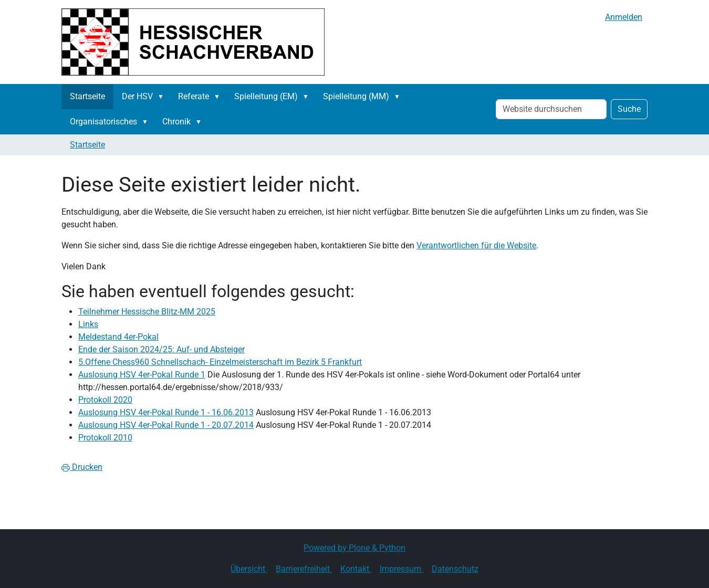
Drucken (82, 467)
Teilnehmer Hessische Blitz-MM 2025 (147, 312)
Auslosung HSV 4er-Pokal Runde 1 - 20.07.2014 (166, 425)
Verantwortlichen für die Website (476, 245)
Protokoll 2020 (105, 400)
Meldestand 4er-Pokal (118, 337)
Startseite (87, 96)
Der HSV (137, 96)
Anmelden (624, 17)
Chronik (176, 122)
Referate (194, 96)
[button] (163, 97)
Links (88, 324)
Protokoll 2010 (105, 438)
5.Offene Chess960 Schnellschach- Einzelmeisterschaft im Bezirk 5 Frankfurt (220, 362)
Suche (629, 109)
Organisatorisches (103, 122)
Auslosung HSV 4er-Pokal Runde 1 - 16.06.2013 (166, 412)
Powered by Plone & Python (354, 548)
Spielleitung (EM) (266, 96)
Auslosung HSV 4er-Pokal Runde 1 (142, 375)
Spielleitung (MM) (356, 96)
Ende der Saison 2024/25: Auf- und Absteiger (161, 349)
